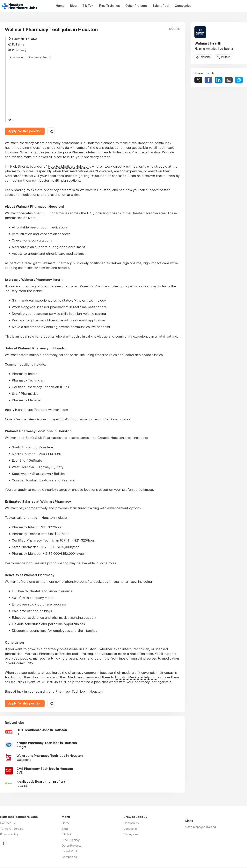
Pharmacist (17, 57)
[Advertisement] (94, 88)
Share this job (52, 132)
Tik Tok (88, 6)
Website (206, 57)
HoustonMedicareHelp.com (69, 167)
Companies (183, 6)
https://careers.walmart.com (46, 410)
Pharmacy (19, 50)
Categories (131, 835)
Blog (73, 6)
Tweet (198, 80)
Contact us (7, 824)
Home (60, 6)
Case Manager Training (201, 827)
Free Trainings (109, 6)
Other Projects (136, 6)
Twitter (225, 57)
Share (208, 80)
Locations (130, 829)
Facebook (3, 843)
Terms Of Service (12, 829)
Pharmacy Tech (39, 57)
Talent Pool (161, 6)
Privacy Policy (9, 835)
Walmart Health (208, 43)
